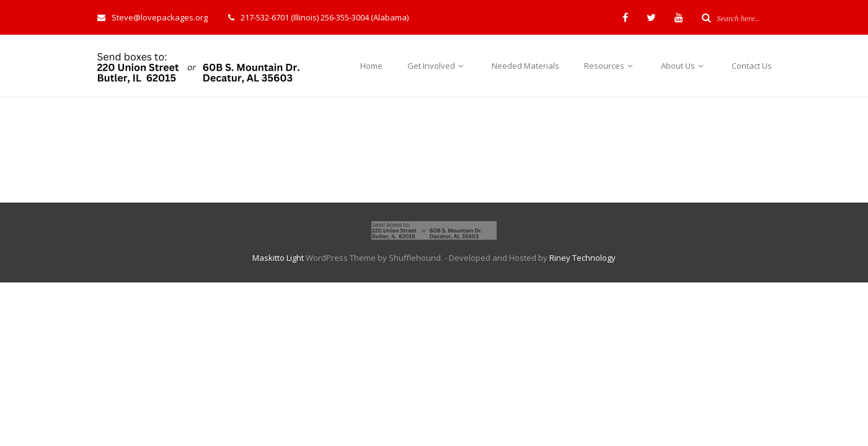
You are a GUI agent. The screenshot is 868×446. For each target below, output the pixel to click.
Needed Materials (525, 66)
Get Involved (437, 66)
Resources (610, 66)
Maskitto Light (278, 258)
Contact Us (752, 66)
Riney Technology (582, 258)
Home (371, 66)
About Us (684, 66)
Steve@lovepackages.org (153, 17)
